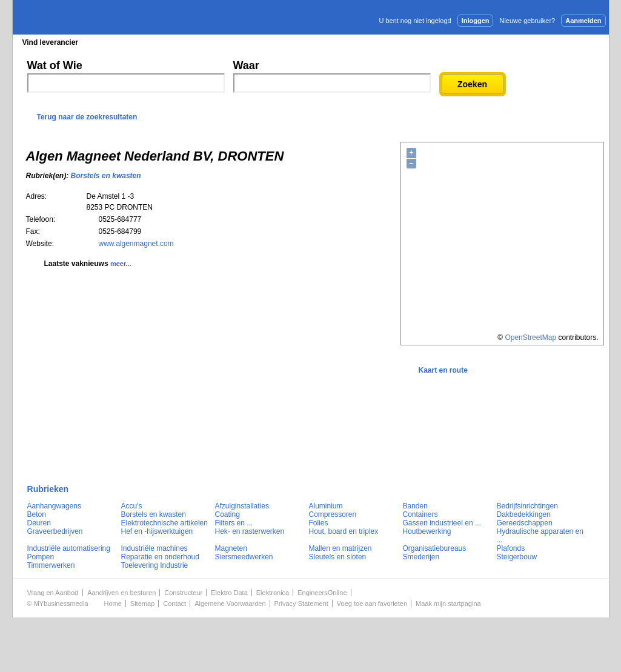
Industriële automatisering (69, 548)
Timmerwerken (51, 565)
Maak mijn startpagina (448, 604)
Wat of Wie (55, 65)
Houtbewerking (427, 531)
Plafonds (511, 548)
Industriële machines (154, 548)
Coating (227, 514)
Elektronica (273, 593)
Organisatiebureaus (435, 548)
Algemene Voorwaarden (230, 604)
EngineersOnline (322, 593)
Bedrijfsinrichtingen (527, 506)
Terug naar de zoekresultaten (87, 117)
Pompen (41, 557)
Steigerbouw (517, 557)
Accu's (132, 506)
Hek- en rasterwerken (250, 531)
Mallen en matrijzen (340, 548)
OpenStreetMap (530, 338)
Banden (415, 506)
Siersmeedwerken (244, 557)
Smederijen (421, 557)
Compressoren (333, 514)
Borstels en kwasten (106, 176)
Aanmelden (583, 21)
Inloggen (476, 21)
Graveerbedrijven (55, 531)
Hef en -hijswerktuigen (157, 531)
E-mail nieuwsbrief (403, 42)
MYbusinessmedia (61, 604)
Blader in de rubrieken (137, 42)
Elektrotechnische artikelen (164, 523)
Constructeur (183, 593)
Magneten (231, 548)
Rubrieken (48, 489)
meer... (121, 264)
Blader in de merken (230, 42)
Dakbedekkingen (524, 514)
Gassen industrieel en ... (442, 523)
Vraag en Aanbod (53, 593)
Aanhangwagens (54, 506)
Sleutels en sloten (338, 557)
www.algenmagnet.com (136, 244)
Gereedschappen (525, 523)
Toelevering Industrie (155, 565)
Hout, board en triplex (344, 531)
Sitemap (142, 604)
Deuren (39, 523)
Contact (174, 604)
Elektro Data (229, 593)
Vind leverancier (51, 42)
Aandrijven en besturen (121, 593)
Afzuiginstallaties (242, 506)
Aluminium (326, 506)
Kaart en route (443, 370)
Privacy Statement (301, 604)
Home (113, 604)
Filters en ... (234, 523)
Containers (420, 514)
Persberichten (308, 42)
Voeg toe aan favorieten (372, 604)
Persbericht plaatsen (564, 42)
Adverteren (479, 42)
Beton (37, 514)
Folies (319, 523)
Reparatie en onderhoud (160, 557)
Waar (246, 65)
